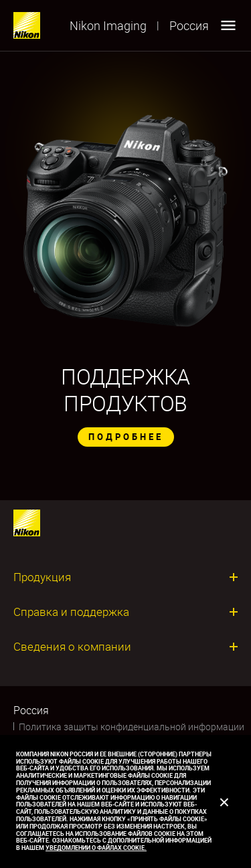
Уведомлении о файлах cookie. (96, 848)
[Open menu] (228, 25)
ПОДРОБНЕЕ (126, 437)
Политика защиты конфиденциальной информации (132, 727)
